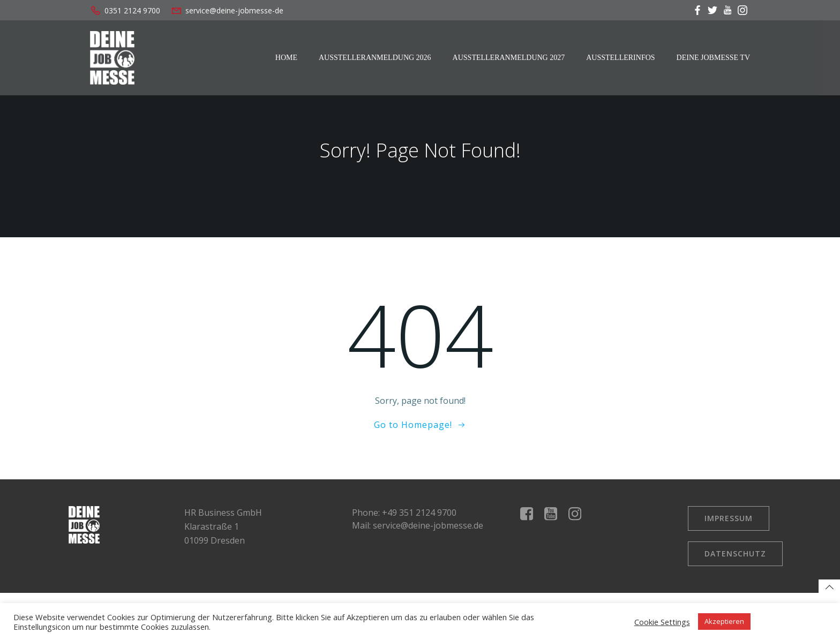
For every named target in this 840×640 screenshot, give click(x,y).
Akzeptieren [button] (724, 621)
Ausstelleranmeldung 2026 (375, 58)
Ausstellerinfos (620, 58)
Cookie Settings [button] (662, 622)
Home (286, 58)
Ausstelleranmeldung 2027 (509, 58)
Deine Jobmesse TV (713, 58)
